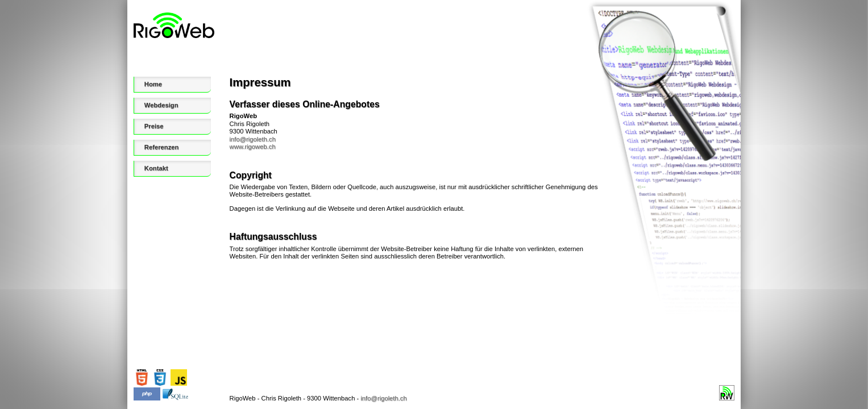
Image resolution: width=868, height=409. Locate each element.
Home (153, 84)
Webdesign (161, 105)
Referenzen (162, 147)
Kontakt (156, 168)
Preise (154, 126)
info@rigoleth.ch (253, 139)
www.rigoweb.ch (253, 147)
